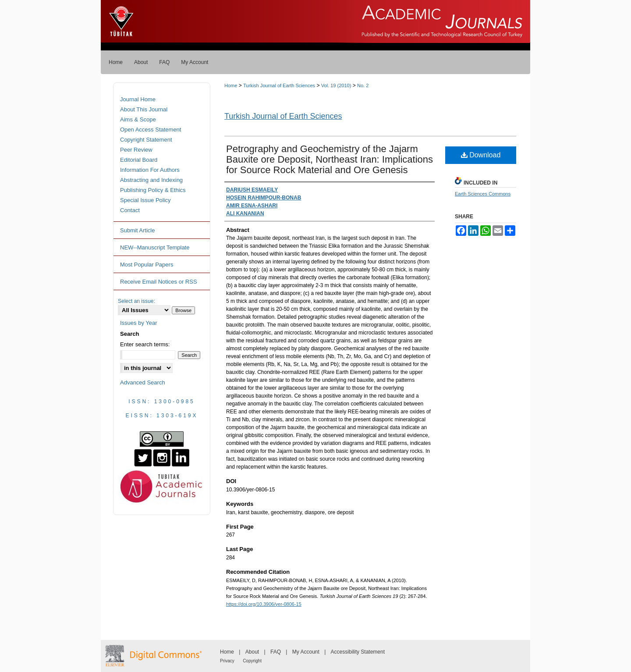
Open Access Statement (151, 130)
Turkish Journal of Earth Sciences (279, 85)
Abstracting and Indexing (151, 180)
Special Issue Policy (145, 200)
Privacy (227, 661)
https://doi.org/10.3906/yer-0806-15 (264, 604)
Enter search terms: (145, 344)
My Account (306, 652)
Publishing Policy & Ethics (153, 190)
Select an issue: (136, 301)
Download (481, 155)
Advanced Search (143, 382)
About (252, 652)
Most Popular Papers (147, 265)
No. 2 (363, 85)
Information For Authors (150, 170)
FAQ (276, 652)
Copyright (252, 661)
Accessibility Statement (358, 652)
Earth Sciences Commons (483, 194)
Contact (130, 210)
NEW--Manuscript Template (155, 247)
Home (231, 85)
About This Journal (144, 109)
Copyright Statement (146, 140)
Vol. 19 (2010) (336, 85)
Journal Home (138, 99)
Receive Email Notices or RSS (159, 282)
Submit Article (137, 230)
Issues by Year (139, 323)
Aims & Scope (138, 119)
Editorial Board (139, 160)
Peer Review (136, 150)
